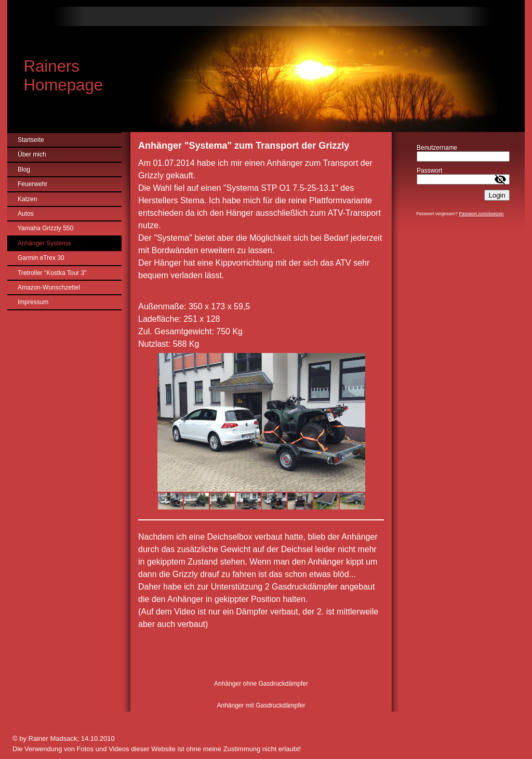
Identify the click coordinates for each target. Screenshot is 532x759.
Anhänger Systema (44, 243)
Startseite (31, 140)
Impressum (33, 302)
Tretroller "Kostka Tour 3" (52, 273)
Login (497, 195)
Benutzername (437, 148)
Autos (26, 214)
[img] (266, 66)
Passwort (429, 171)
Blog (24, 169)
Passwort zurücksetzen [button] (481, 214)
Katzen (27, 199)
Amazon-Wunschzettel (49, 287)
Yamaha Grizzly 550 (45, 228)
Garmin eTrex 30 (41, 258)
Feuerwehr (32, 184)
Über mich (32, 154)
